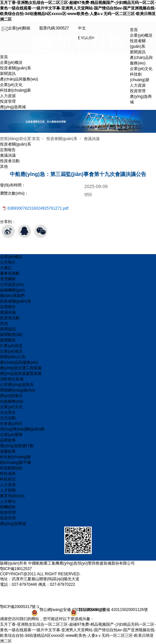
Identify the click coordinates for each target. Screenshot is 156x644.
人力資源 (8, 96)
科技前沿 (8, 479)
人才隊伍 (8, 501)
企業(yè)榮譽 (11, 435)
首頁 (134, 30)
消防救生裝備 (12, 379)
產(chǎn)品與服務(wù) (19, 79)
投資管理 (8, 101)
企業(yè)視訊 (11, 351)
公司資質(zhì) (12, 285)
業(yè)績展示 (11, 396)
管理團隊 (8, 279)
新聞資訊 (8, 74)
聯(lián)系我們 (12, 296)
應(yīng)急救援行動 (17, 446)
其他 (4, 166)
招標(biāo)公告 (13, 357)
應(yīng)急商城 (13, 107)
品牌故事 (8, 440)
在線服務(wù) (12, 401)
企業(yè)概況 (11, 62)
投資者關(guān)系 (16, 68)
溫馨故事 (8, 451)
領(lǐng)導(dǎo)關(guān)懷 (22, 429)
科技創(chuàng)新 (16, 90)
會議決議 (92, 139)
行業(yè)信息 (11, 346)
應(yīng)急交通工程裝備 (21, 368)
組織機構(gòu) (12, 290)
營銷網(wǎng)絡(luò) (18, 390)
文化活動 (8, 418)
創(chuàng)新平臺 (16, 462)
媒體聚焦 (8, 340)
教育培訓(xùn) (12, 496)
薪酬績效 (8, 507)
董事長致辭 (10, 273)
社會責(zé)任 (11, 424)
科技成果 (8, 474)
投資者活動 (10, 161)
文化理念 (8, 412)
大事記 (6, 268)
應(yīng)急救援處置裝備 (21, 374)
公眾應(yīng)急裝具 (17, 385)
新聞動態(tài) (11, 335)
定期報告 (8, 150)
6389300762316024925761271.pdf (38, 208)
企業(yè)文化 (11, 85)
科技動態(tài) (11, 468)
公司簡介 (8, 262)
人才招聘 (8, 490)
